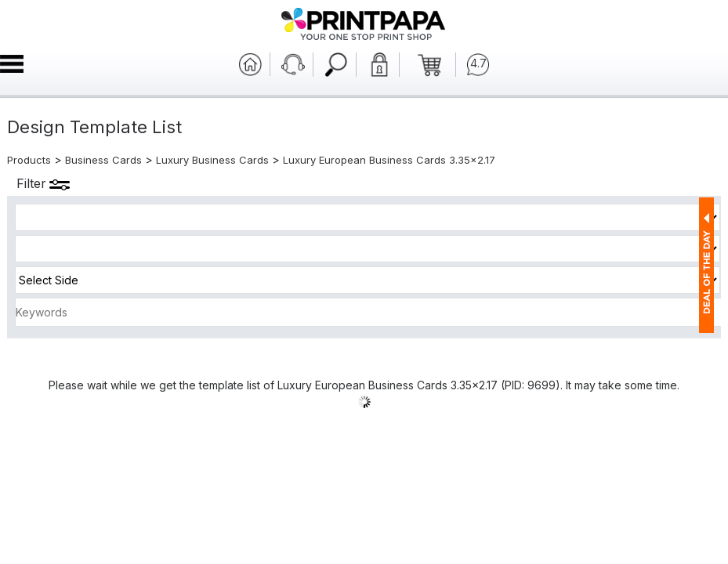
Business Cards (103, 160)
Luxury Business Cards (212, 160)
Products (29, 160)
